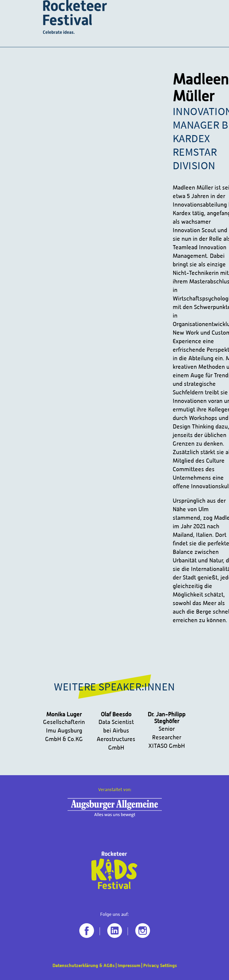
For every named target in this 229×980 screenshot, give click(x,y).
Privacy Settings (160, 965)
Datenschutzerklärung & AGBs (84, 965)
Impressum (129, 965)
